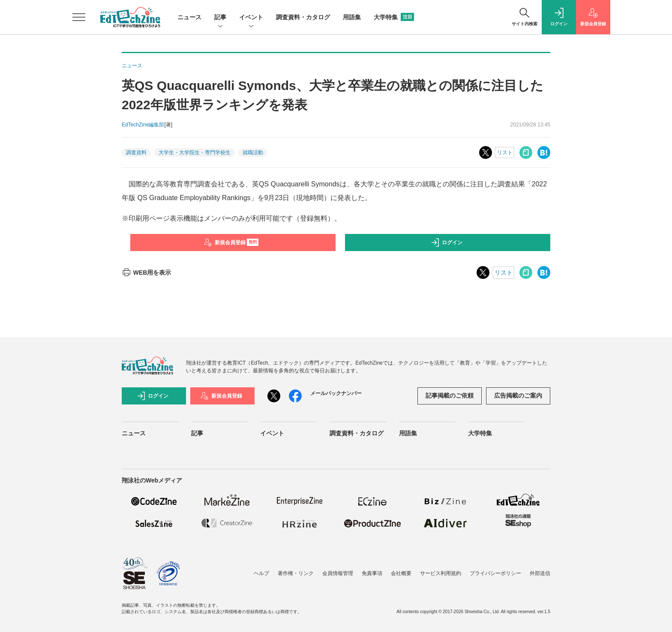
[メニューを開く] (79, 17)
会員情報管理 (338, 573)
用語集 (352, 17)
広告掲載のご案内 (518, 395)
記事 (220, 18)
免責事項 (372, 573)
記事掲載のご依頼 (450, 395)
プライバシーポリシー (495, 573)
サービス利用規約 (441, 573)
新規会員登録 (231, 243)
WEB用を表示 (146, 273)
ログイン (447, 243)
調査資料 (136, 153)
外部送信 (540, 573)
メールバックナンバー (336, 393)
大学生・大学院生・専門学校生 (195, 153)
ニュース (189, 17)
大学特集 (394, 17)
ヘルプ (261, 573)
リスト (505, 153)
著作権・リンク (296, 573)
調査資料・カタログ (303, 17)
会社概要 (401, 573)
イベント (251, 18)
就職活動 (253, 153)
